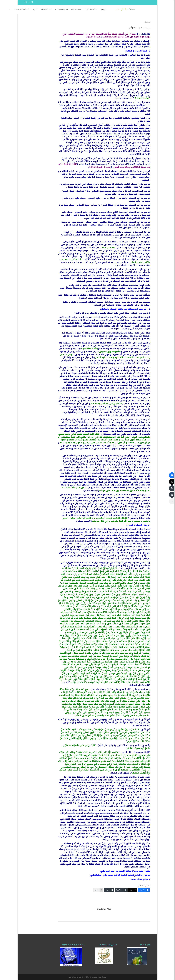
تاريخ (51, 9)
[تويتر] (133, 890)
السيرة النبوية (63, 9)
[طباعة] (109, 890)
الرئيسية (119, 9)
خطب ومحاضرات (78, 9)
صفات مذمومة (92, 9)
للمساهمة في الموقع (37, 9)
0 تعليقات (147, 22)
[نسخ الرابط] (121, 890)
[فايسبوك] (144, 890)
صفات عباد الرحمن (107, 9)
